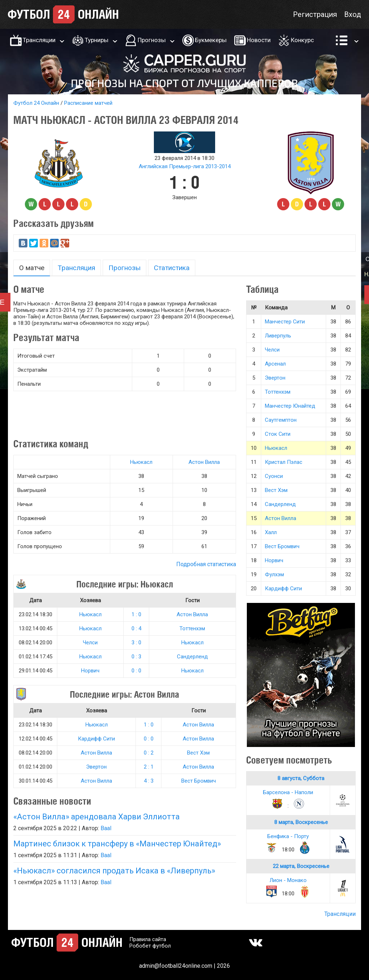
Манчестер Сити (285, 322)
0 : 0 (136, 671)
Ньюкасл (141, 462)
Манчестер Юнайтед (290, 406)
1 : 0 (136, 614)
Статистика (172, 268)
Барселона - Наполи (288, 792)
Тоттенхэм (192, 628)
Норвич (90, 671)
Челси (90, 643)
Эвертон (96, 767)
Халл (271, 532)
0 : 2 (149, 753)
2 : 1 (149, 767)
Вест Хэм (198, 753)
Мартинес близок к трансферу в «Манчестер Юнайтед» (117, 844)
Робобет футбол (150, 946)
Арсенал (275, 364)
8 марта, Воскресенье (301, 822)
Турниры (97, 40)
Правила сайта (148, 939)
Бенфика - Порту (288, 836)
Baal (106, 828)
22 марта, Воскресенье (301, 866)
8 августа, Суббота (301, 778)
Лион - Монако (288, 880)
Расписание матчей (88, 103)
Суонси (274, 476)
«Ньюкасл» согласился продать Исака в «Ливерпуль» (114, 871)
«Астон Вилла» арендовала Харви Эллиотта (97, 817)
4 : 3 (149, 781)
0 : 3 (136, 657)
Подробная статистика (206, 564)
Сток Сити (278, 434)
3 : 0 (136, 643)
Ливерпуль (278, 336)
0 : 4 (136, 628)
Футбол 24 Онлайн (36, 103)
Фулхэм (274, 574)
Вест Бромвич (199, 781)
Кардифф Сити (96, 739)
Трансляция (76, 268)
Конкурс (302, 40)
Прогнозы (152, 40)
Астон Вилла (204, 462)
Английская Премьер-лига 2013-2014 (185, 166)
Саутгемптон (281, 420)
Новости (259, 40)
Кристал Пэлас (284, 462)
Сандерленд (192, 657)
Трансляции (39, 40)
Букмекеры (211, 40)
